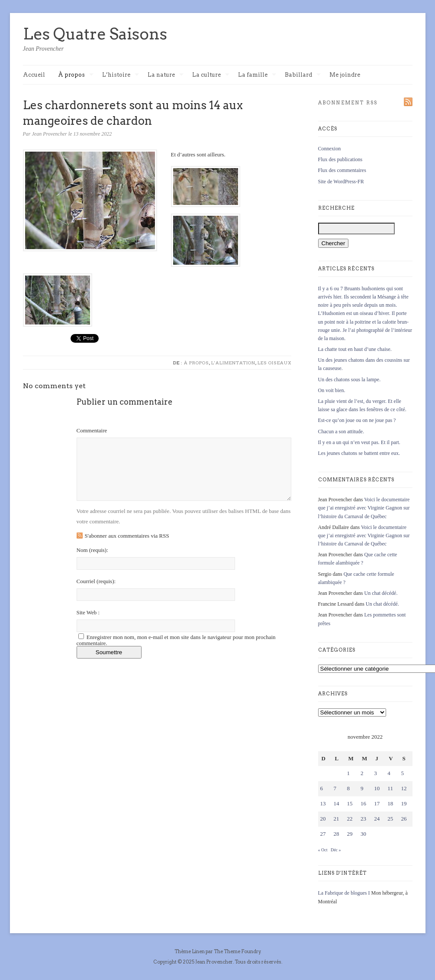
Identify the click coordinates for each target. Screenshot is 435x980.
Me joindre (345, 75)
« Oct (323, 850)
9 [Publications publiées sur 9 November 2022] (362, 788)
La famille (257, 75)
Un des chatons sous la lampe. (350, 380)
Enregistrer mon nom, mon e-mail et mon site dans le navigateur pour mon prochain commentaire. (176, 640)
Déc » (336, 850)
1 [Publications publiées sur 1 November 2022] (349, 773)
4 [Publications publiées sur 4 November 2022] (389, 773)
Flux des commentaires (342, 170)
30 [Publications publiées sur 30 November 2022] (363, 834)
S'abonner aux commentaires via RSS (127, 536)
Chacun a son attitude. (341, 432)
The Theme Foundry (237, 951)
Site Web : (88, 612)
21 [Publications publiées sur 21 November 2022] (337, 819)
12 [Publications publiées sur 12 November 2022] (404, 788)
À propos (76, 75)
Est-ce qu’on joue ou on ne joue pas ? (357, 420)
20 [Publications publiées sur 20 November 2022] (323, 819)
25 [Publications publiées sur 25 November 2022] (390, 819)
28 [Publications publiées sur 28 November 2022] (337, 834)
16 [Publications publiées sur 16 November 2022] (363, 803)
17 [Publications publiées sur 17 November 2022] (377, 803)
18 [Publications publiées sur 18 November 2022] (390, 803)
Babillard (303, 75)
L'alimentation (233, 363)
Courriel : (96, 581)
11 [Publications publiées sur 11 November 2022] (390, 788)
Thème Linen (190, 951)
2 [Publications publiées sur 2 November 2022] (362, 773)
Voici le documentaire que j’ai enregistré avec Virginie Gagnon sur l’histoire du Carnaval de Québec (364, 508)
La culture (211, 75)
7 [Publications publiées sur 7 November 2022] (335, 788)
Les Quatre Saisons (95, 34)
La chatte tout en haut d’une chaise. (355, 349)
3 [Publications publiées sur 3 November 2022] (375, 773)
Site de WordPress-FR (341, 182)
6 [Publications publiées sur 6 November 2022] (322, 788)
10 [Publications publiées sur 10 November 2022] (377, 788)
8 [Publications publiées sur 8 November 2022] (349, 788)
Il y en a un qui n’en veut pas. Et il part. (359, 442)
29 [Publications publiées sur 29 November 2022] (350, 834)
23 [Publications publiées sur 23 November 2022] (363, 819)
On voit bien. (332, 390)
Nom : (92, 550)
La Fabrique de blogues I (344, 893)
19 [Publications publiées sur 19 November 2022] (404, 803)
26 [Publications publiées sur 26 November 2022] (404, 819)
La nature (166, 75)
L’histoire (121, 75)
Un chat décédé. (381, 593)
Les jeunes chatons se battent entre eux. (359, 453)
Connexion (330, 149)
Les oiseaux (274, 363)
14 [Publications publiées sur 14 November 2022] (337, 803)
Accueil (34, 75)
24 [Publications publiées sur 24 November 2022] (377, 819)
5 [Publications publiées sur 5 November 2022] (402, 773)
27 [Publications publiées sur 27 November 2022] (323, 834)
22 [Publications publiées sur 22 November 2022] (350, 819)
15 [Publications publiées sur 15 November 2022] (350, 803)
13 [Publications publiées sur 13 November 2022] (323, 803)
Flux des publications (340, 159)
